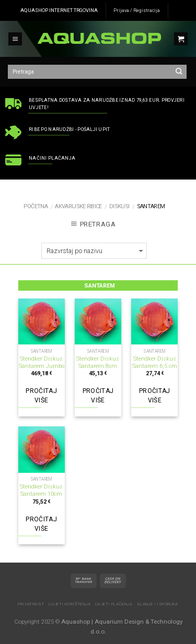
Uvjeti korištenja (70, 604)
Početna (36, 206)
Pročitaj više (41, 396)
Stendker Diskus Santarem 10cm (41, 490)
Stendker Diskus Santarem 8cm (98, 362)
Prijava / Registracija (137, 10)
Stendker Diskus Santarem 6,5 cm (155, 362)
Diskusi (119, 206)
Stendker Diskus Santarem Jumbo (42, 362)
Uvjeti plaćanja (114, 604)
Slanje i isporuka (158, 604)
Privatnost (31, 604)
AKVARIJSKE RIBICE (78, 206)
